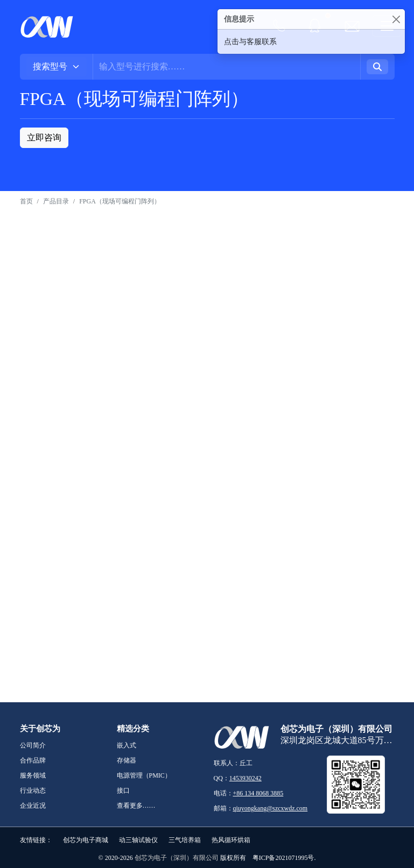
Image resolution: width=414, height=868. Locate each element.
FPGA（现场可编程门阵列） (120, 201)
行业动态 (33, 791)
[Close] (396, 19)
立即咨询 (44, 137)
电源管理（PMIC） (144, 775)
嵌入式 (127, 745)
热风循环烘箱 (231, 840)
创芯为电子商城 (86, 840)
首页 (26, 201)
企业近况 (33, 806)
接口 (123, 791)
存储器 (127, 760)
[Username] (227, 67)
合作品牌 (33, 760)
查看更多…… (136, 806)
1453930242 (245, 778)
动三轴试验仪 (138, 840)
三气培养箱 (185, 840)
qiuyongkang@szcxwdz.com (271, 808)
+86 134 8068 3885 (258, 793)
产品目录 (56, 201)
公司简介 (33, 745)
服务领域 (33, 775)
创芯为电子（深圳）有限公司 (177, 858)
